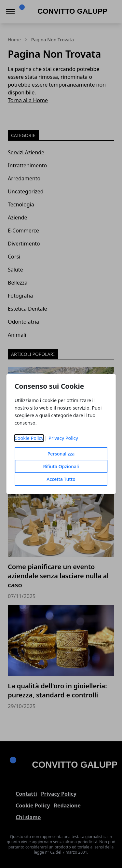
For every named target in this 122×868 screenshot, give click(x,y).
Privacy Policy (63, 438)
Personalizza (61, 454)
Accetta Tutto (61, 479)
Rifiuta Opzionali (61, 466)
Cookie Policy (29, 438)
